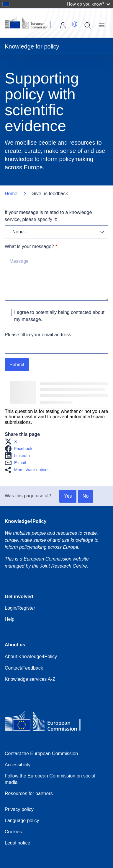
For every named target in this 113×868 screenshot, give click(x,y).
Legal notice (17, 843)
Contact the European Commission (41, 754)
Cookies (13, 832)
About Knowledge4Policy (31, 657)
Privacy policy (19, 809)
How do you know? (89, 4)
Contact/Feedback (24, 668)
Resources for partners (29, 793)
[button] (75, 24)
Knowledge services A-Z (30, 679)
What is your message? (29, 246)
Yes (68, 496)
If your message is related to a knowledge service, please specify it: (49, 216)
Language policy (22, 821)
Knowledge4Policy (26, 521)
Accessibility (18, 765)
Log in (63, 25)
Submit (17, 365)
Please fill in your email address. (39, 335)
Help (10, 619)
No (86, 496)
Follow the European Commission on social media (50, 779)
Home (11, 194)
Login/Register (20, 608)
